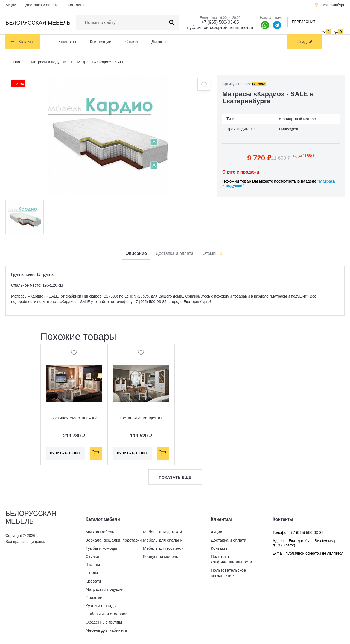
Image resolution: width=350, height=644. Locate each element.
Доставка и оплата (42, 5)
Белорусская (38, 23)
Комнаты (67, 42)
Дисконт (160, 42)
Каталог (26, 42)
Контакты (76, 5)
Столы (92, 573)
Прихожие (95, 597)
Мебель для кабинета (106, 630)
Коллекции (100, 42)
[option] (108, 136)
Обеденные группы (104, 622)
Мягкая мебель (100, 532)
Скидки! (304, 42)
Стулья (92, 556)
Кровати (93, 581)
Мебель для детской (162, 532)
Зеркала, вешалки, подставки (114, 540)
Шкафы (93, 565)
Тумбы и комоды (101, 548)
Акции (11, 5)
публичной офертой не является (220, 27)
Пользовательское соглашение (228, 573)
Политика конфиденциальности (231, 559)
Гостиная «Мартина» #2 (74, 418)
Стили (132, 42)
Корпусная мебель (161, 556)
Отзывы (212, 253)
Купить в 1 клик (65, 453)
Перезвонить (305, 22)
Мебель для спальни (163, 540)
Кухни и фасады (101, 606)
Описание (136, 253)
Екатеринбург (332, 5)
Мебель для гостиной (163, 548)
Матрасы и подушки (105, 589)
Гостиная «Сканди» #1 (141, 418)
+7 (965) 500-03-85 (220, 22)
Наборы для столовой (107, 614)
